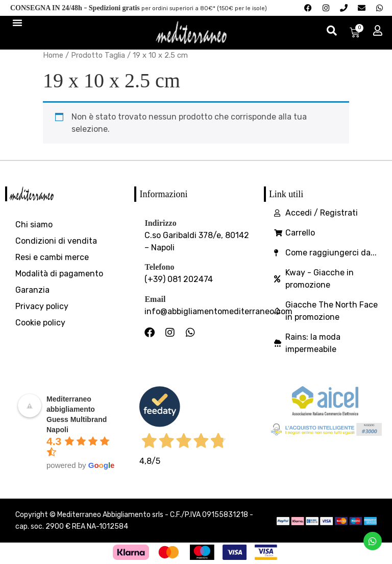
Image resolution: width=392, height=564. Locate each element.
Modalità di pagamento (59, 274)
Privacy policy (42, 306)
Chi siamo (34, 225)
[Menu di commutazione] (17, 22)
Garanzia (32, 290)
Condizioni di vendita (56, 241)
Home (53, 55)
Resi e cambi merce (52, 257)
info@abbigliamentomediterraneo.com (218, 311)
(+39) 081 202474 (179, 279)
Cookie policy (40, 323)
